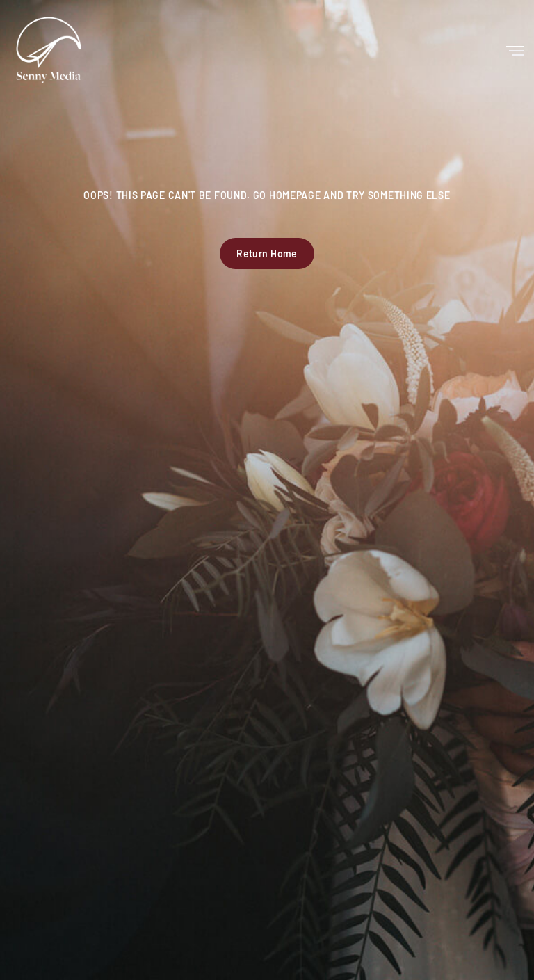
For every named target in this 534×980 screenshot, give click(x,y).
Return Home (267, 254)
